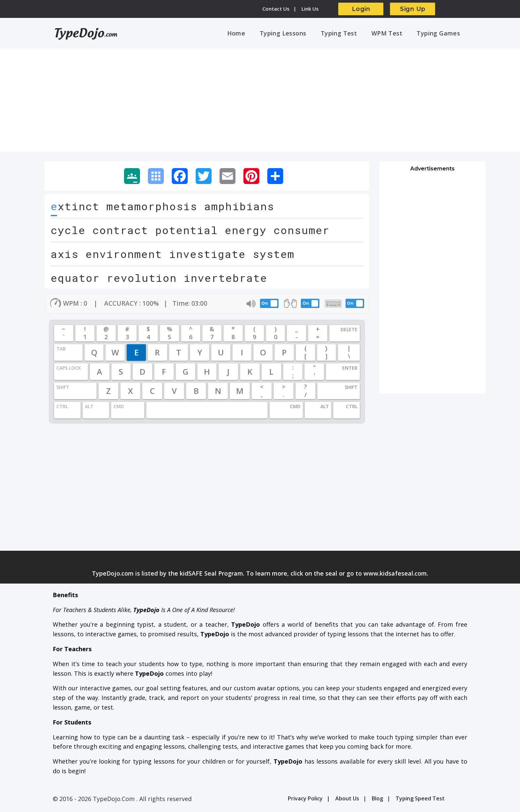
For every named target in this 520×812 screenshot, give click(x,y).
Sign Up (413, 9)
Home (253, 34)
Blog (377, 800)
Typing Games (440, 34)
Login (361, 9)
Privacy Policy (305, 800)
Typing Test (348, 34)
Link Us (310, 9)
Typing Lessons (296, 34)
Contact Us (276, 9)
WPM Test (392, 34)
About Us (347, 800)
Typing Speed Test (420, 800)
